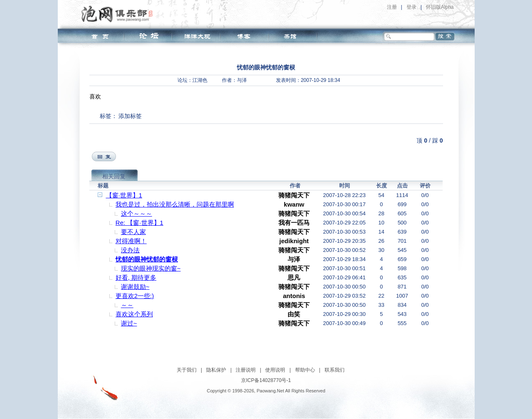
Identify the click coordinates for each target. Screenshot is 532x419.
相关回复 (114, 176)
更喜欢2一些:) (135, 296)
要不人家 (133, 232)
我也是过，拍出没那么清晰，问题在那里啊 (175, 204)
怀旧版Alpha (440, 7)
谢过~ (129, 323)
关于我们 (187, 370)
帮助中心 (305, 370)
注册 (392, 7)
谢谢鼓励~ (135, 287)
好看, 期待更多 (136, 277)
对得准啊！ (131, 241)
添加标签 (130, 116)
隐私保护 (216, 370)
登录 (411, 7)
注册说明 (246, 370)
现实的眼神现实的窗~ (151, 268)
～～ (127, 305)
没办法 (130, 250)
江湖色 (200, 80)
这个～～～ (137, 213)
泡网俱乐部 (119, 14)
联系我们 (335, 370)
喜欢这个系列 (134, 314)
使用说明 (275, 370)
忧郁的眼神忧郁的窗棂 (147, 259)
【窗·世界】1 (124, 195)
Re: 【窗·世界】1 (139, 223)
